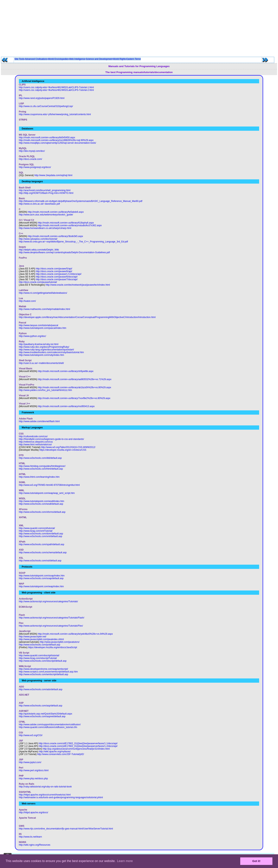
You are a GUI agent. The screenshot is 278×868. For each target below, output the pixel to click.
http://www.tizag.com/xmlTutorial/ (36, 531)
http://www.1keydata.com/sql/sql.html (53, 175)
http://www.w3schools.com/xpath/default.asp (42, 544)
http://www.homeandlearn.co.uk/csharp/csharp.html (45, 228)
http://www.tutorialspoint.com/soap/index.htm (42, 576)
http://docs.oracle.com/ (31, 159)
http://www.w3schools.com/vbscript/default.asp (43, 661)
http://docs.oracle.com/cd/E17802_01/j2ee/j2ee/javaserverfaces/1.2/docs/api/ (78, 746)
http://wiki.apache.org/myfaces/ (55, 752)
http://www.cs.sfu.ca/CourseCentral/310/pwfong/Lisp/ (46, 106)
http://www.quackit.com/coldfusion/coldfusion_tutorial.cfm (48, 727)
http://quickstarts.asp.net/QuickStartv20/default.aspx (46, 714)
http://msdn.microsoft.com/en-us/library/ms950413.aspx (66, 406)
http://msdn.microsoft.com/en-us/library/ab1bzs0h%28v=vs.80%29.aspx (74, 387)
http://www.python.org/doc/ (32, 336)
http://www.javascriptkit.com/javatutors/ (60, 642)
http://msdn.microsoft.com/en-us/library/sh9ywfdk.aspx (66, 371)
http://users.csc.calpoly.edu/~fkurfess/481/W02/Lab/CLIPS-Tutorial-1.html (56, 87)
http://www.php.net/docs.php (33, 779)
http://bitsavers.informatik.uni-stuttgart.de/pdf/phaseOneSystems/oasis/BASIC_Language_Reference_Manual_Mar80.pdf (81, 201)
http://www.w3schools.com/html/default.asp (41, 469)
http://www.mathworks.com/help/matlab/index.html (45, 309)
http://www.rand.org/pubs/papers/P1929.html (42, 98)
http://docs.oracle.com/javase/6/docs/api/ (57, 277)
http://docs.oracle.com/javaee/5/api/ (54, 269)
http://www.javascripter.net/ (33, 637)
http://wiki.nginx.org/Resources (35, 845)
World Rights (119, 59)
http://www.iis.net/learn (30, 837)
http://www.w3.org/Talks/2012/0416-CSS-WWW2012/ (68, 447)
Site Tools (19, 59)
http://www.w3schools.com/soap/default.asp (41, 578)
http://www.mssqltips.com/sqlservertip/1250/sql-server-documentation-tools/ (58, 143)
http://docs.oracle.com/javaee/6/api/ (54, 271)
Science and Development (99, 59)
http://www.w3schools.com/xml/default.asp (41, 536)
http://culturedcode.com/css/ (33, 436)
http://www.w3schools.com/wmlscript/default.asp (44, 674)
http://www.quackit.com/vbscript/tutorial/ (39, 655)
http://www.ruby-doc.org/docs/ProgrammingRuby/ (44, 347)
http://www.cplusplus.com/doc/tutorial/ (38, 239)
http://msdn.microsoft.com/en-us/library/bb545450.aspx (47, 137)
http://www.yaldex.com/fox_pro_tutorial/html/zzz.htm (45, 390)
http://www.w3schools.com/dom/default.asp (41, 534)
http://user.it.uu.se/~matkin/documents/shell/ (41, 363)
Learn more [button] (125, 861)
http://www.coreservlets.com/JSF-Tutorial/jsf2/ (61, 754)
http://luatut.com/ (27, 301)
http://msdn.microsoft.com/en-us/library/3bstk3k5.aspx (55, 236)
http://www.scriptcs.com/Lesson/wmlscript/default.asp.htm (48, 672)
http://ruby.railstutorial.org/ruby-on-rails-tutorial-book (45, 787)
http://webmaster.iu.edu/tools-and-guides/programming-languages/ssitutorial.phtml (61, 797)
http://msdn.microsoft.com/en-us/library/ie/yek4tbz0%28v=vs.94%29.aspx (75, 634)
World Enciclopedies (58, 59)
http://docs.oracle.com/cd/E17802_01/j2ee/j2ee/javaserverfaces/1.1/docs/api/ (78, 743)
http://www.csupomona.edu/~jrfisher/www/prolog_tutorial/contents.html (55, 114)
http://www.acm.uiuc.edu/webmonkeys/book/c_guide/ (46, 215)
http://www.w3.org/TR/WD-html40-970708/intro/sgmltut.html (49, 485)
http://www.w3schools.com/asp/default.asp (41, 706)
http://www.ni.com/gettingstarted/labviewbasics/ (43, 293)
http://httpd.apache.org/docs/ (34, 812)
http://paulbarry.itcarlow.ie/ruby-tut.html (39, 344)
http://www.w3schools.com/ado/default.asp (41, 689)
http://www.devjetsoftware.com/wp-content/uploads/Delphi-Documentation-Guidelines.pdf (64, 252)
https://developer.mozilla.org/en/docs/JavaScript (53, 647)
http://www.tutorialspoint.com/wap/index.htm (41, 586)
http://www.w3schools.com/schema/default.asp (43, 553)
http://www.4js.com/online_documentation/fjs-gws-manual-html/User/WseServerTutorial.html (66, 829)
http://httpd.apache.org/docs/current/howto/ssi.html (45, 795)
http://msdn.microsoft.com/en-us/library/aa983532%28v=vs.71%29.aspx (75, 379)
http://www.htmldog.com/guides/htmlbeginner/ (42, 466)
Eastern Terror (134, 59)
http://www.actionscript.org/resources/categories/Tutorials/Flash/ (52, 618)
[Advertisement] (139, 27)
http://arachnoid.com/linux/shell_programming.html (45, 190)
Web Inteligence (77, 59)
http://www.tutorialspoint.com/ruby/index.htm (42, 355)
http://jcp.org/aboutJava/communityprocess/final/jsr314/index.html (76, 749)
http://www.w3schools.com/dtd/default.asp (40, 458)
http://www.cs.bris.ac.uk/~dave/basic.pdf (39, 204)
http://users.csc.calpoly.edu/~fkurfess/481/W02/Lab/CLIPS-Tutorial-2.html (56, 90)
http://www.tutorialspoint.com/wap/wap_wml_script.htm (47, 493)
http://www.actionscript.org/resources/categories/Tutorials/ (48, 601)
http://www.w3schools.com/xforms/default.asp (42, 512)
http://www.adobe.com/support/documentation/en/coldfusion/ (50, 725)
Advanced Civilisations (36, 59)
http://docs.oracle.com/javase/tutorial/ (38, 282)
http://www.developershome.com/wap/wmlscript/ (43, 669)
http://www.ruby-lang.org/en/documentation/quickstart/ (46, 350)
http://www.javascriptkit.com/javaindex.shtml (41, 639)
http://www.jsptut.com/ (30, 762)
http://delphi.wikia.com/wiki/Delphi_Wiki (39, 250)
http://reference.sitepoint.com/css (36, 442)
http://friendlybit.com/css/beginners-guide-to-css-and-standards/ (51, 439)
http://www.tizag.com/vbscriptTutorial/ (38, 658)
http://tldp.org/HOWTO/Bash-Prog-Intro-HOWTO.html (46, 193)
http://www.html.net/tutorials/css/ (35, 445)
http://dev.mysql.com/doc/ (32, 151)
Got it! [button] (256, 861)
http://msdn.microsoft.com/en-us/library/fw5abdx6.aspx (56, 212)
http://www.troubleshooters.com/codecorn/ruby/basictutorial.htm (51, 352)
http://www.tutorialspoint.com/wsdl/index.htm (42, 501)
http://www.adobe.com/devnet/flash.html (39, 421)
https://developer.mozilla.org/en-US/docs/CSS (63, 450)
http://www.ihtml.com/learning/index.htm (39, 477)
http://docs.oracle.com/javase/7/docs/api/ (57, 279)
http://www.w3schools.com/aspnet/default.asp (42, 716)
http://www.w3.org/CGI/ (31, 735)
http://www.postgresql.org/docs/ (35, 167)
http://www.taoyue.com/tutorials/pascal (39, 325)
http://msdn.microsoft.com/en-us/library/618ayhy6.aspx (66, 223)
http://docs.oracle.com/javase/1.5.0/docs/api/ (59, 274)
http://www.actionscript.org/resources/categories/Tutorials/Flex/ (51, 626)
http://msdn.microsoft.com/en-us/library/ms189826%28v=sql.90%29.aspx (56, 140)
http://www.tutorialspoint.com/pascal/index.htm (43, 328)
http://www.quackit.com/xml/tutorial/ (37, 528)
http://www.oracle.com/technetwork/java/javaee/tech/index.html (78, 285)
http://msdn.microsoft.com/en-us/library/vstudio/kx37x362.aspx (70, 225)
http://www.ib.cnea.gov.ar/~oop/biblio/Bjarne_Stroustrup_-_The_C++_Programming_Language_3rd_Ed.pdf (73, 242)
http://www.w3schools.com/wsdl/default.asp (41, 504)
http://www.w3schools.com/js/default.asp (40, 645)
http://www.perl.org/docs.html (34, 770)
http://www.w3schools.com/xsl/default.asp (40, 561)
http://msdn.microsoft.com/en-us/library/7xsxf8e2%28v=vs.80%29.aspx (74, 398)
